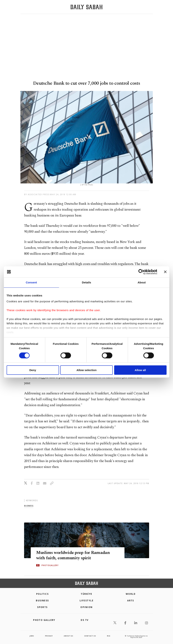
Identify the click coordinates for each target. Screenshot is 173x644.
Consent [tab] (31, 282)
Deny (33, 370)
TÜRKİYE (86, 594)
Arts (131, 601)
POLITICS (42, 594)
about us (68, 636)
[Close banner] (165, 272)
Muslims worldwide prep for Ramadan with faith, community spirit (74, 555)
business (29, 506)
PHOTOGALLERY (50, 565)
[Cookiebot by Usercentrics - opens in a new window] (141, 272)
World (131, 594)
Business (42, 601)
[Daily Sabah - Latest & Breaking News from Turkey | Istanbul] (86, 7)
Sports (42, 607)
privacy (49, 636)
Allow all (140, 370)
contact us (90, 636)
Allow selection (86, 370)
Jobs (32, 636)
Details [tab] (87, 282)
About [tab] (142, 282)
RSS (109, 636)
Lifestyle (86, 601)
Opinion (86, 607)
